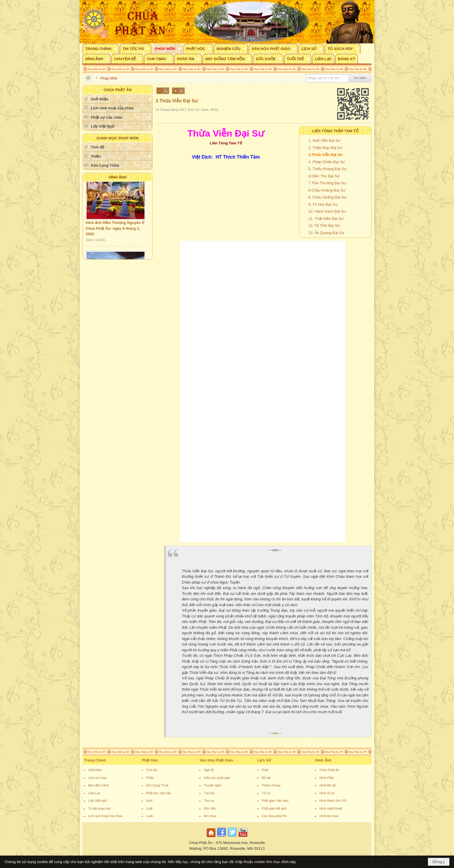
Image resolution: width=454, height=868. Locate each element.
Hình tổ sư (327, 793)
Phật (265, 770)
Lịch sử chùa (97, 778)
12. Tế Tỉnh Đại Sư (324, 226)
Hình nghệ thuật (331, 808)
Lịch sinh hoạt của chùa (105, 816)
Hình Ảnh (118, 177)
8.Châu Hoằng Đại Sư (327, 190)
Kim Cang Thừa (157, 785)
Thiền (150, 778)
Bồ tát (266, 778)
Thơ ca (209, 801)
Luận (150, 816)
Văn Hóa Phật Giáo (216, 760)
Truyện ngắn (213, 785)
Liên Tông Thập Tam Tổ (335, 131)
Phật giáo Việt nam (275, 801)
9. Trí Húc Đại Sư (323, 204)
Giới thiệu (95, 770)
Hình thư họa (329, 816)
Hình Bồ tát (327, 785)
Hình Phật (326, 778)
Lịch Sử (264, 760)
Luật (149, 808)
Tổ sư (266, 793)
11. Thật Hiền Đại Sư (326, 219)
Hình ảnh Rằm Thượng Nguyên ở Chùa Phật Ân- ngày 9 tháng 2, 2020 (115, 231)
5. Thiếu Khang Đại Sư (327, 169)
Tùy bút (209, 793)
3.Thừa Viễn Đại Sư (325, 155)
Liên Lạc (94, 793)
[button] (101, 49)
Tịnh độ (152, 770)
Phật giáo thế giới (274, 808)
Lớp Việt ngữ (97, 801)
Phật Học (150, 760)
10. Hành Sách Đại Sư (327, 211)
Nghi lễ (209, 770)
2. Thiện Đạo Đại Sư (325, 148)
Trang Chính (95, 760)
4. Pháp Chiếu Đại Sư (327, 162)
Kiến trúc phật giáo (217, 778)
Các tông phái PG (274, 816)
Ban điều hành (99, 785)
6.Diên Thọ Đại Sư (324, 176)
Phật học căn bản (159, 793)
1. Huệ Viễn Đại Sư (324, 140)
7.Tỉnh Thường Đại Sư (327, 183)
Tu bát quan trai (99, 808)
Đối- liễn (210, 808)
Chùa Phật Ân (329, 770)
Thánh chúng (271, 785)
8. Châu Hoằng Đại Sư (327, 197)
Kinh (149, 801)
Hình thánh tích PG (333, 801)
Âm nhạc (210, 816)
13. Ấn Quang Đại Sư (326, 233)
